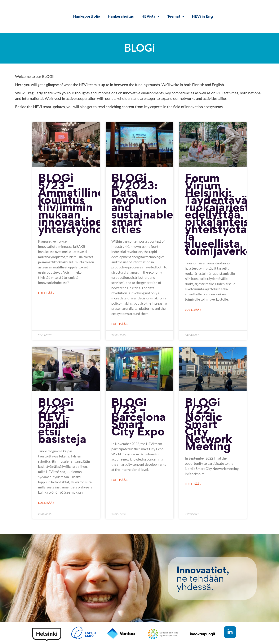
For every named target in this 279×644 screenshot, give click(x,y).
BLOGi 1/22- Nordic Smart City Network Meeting (208, 424)
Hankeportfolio (87, 16)
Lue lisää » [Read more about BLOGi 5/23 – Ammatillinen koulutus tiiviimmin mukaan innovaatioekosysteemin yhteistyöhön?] (46, 293)
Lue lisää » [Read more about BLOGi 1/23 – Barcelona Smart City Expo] (120, 480)
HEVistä (151, 16)
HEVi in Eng (202, 16)
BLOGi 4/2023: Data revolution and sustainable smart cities (142, 203)
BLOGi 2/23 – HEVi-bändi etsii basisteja (62, 420)
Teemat (176, 16)
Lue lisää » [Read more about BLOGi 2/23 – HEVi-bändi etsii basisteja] (46, 503)
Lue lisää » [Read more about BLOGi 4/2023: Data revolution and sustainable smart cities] (120, 324)
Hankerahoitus (121, 16)
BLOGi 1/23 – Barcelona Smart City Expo (139, 417)
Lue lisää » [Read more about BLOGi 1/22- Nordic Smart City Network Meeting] (193, 484)
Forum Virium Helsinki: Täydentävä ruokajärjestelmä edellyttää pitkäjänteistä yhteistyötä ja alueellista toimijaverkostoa (230, 214)
